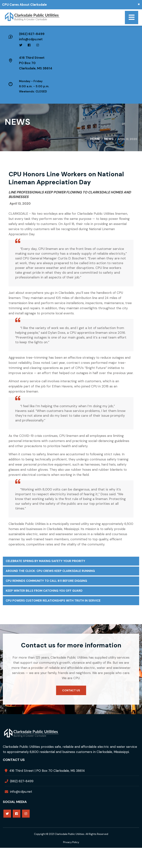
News (109, 139)
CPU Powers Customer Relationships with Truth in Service (53, 601)
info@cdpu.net (31, 39)
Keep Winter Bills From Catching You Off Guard (44, 591)
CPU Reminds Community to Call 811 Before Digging (46, 581)
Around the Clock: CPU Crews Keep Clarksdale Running (50, 571)
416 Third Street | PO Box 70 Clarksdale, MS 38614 (47, 771)
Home (95, 139)
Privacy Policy (71, 842)
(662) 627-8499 (32, 34)
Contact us (71, 690)
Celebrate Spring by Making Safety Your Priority (45, 561)
